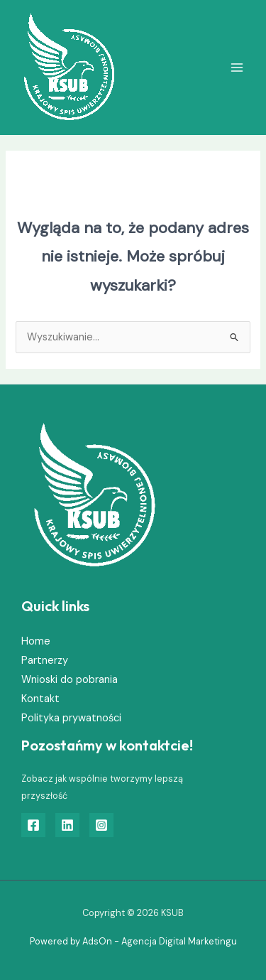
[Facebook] (33, 825)
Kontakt (40, 699)
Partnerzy (45, 661)
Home (36, 641)
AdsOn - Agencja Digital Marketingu (160, 941)
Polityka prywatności (71, 718)
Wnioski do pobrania (70, 680)
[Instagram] (101, 825)
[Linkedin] (67, 825)
